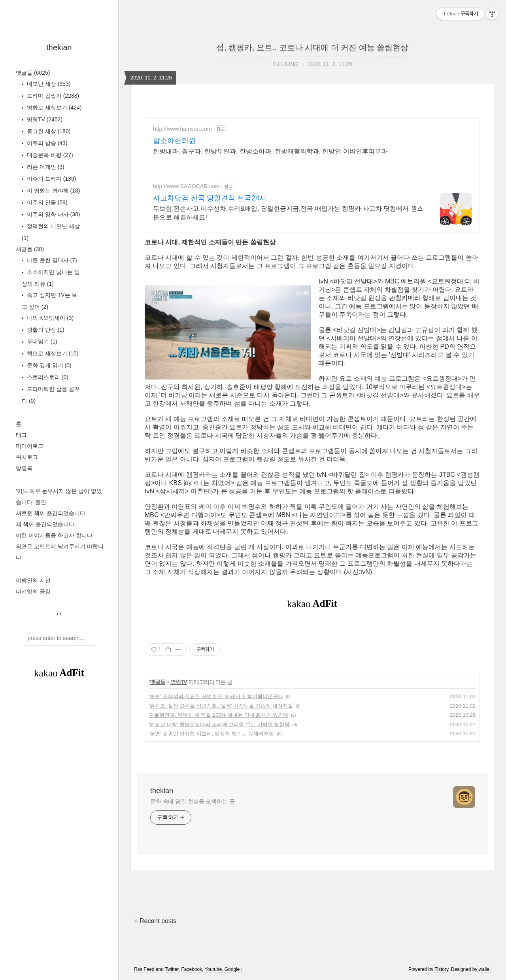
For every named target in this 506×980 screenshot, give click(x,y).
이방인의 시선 (33, 580)
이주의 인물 (46, 202)
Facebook (192, 969)
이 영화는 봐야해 (53, 191)
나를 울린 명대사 (51, 260)
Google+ (234, 969)
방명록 (24, 468)
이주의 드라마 (51, 179)
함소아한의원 (174, 141)
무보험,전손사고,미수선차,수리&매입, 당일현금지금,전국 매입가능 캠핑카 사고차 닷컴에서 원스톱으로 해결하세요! (288, 213)
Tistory (441, 969)
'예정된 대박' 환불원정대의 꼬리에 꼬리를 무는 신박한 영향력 (219, 724)
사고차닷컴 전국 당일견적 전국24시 (210, 198)
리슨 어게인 (45, 167)
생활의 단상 (45, 330)
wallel (485, 969)
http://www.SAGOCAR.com (186, 186)
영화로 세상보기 (53, 108)
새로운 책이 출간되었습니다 (51, 513)
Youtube (213, 969)
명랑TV (44, 119)
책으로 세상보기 (52, 353)
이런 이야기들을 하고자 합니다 (54, 535)
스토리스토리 (47, 377)
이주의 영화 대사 (53, 214)
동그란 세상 (48, 131)
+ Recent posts (155, 921)
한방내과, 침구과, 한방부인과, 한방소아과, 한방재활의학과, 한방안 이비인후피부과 (270, 151)
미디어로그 (30, 446)
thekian (59, 47)
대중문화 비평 (49, 155)
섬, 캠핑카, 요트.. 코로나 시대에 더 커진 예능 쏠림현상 (312, 47)
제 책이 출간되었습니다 (45, 524)
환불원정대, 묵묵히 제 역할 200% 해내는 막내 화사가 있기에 (219, 715)
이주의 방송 (46, 143)
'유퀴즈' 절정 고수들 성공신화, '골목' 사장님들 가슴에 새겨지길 (221, 706)
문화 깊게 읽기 (48, 365)
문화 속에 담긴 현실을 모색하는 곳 (193, 801)
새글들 (30, 249)
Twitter (172, 969)
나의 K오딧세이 (49, 318)
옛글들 (33, 73)
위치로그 (27, 457)
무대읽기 (41, 342)
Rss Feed (144, 969)
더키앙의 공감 (33, 591)
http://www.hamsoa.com (182, 129)
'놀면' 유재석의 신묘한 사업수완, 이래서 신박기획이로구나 (216, 696)
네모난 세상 (48, 84)
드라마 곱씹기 (52, 96)
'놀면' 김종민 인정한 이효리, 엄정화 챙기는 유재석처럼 (211, 734)
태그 (21, 435)
